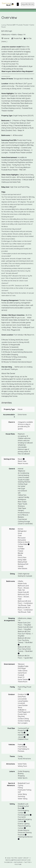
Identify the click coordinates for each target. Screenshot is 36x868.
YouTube (18, 864)
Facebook (8, 862)
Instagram (18, 862)
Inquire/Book (28, 4)
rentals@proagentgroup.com (18, 860)
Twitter (27, 862)
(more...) (4, 41)
